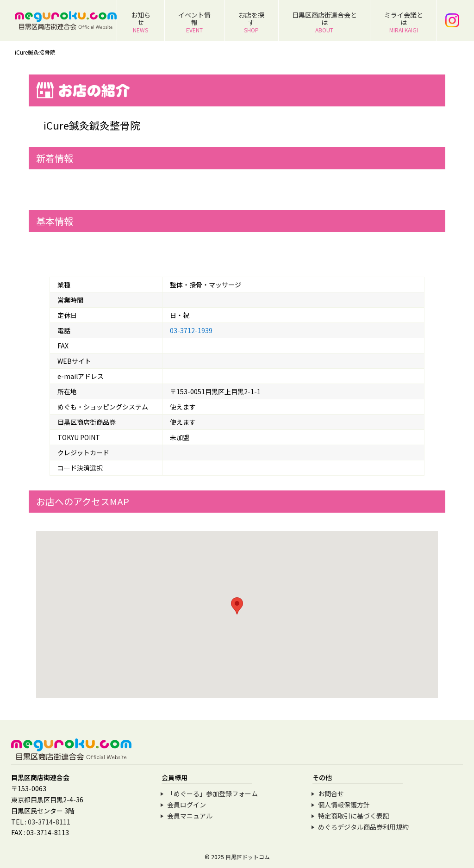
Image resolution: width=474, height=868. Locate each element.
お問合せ (331, 794)
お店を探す (251, 22)
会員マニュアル (190, 816)
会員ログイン (187, 805)
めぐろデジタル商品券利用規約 (363, 827)
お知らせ (141, 22)
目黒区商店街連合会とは (324, 22)
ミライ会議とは (404, 22)
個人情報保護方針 (344, 805)
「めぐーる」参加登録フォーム (212, 794)
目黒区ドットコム (248, 857)
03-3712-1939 (191, 330)
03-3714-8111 (49, 822)
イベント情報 (194, 22)
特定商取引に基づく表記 (354, 816)
